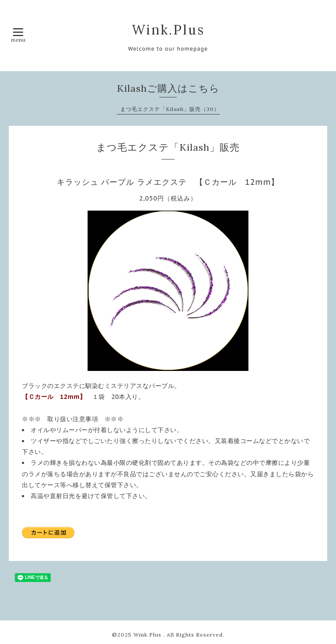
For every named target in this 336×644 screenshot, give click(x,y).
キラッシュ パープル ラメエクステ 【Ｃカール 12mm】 (168, 182)
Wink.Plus (168, 30)
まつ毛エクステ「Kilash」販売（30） (170, 109)
